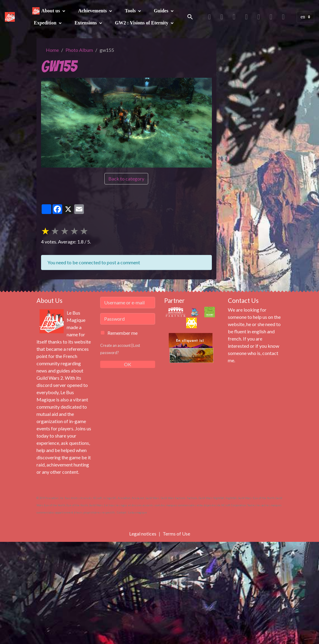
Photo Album (79, 50)
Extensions (86, 23)
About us (51, 11)
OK (128, 364)
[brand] (10, 17)
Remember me (123, 333)
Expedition (46, 23)
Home (52, 50)
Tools (131, 11)
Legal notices (143, 534)
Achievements (93, 11)
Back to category (126, 179)
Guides (162, 11)
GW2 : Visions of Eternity (142, 23)
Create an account (115, 345)
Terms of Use (176, 534)
